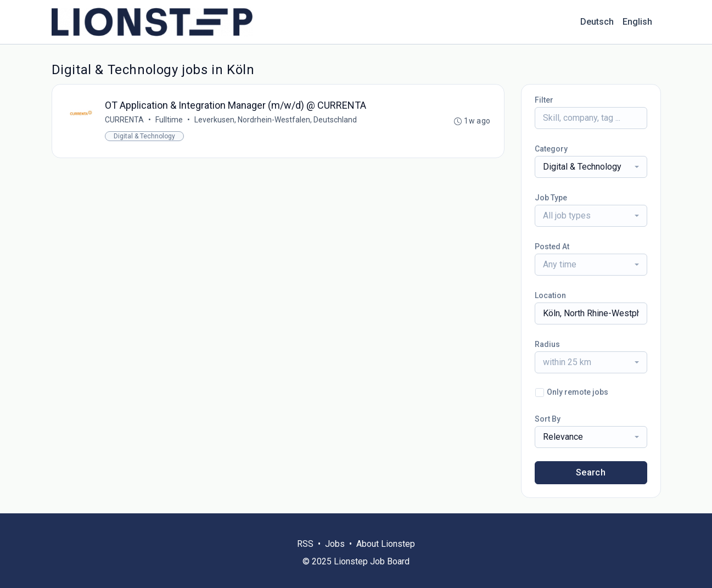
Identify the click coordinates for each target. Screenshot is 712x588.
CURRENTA (124, 120)
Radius (547, 344)
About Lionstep (386, 544)
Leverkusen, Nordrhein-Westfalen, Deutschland (276, 120)
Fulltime (169, 120)
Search (591, 472)
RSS (305, 544)
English (637, 22)
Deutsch (597, 22)
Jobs (335, 544)
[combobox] (591, 167)
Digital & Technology (144, 136)
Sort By (548, 419)
